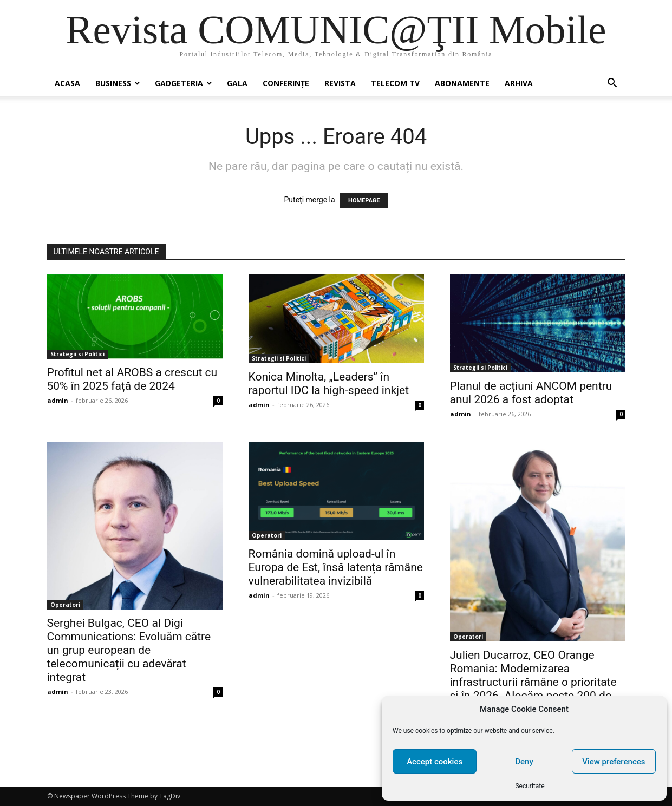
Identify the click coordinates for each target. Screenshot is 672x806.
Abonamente (462, 83)
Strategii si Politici (77, 354)
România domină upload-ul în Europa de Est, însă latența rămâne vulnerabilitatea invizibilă (336, 567)
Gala (237, 83)
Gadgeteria (179, 83)
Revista (340, 83)
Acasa (67, 83)
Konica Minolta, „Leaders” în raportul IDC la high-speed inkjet (329, 384)
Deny (524, 762)
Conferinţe (286, 83)
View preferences (614, 762)
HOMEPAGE (364, 201)
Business (113, 83)
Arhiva (519, 83)
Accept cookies (435, 762)
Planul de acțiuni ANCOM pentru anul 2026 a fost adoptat (531, 393)
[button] (612, 84)
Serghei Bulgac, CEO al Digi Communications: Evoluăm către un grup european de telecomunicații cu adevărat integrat (129, 650)
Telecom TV (395, 83)
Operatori (65, 605)
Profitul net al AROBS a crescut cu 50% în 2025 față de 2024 (132, 379)
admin (58, 400)
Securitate (530, 786)
